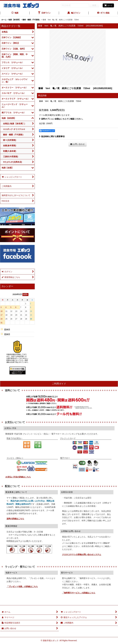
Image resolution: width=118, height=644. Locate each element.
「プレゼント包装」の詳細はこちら (22, 586)
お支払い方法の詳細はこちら (18, 477)
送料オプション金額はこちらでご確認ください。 (62, 119)
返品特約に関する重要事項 (52, 136)
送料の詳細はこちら (15, 519)
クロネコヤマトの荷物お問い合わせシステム (82, 554)
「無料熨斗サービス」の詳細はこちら (79, 593)
